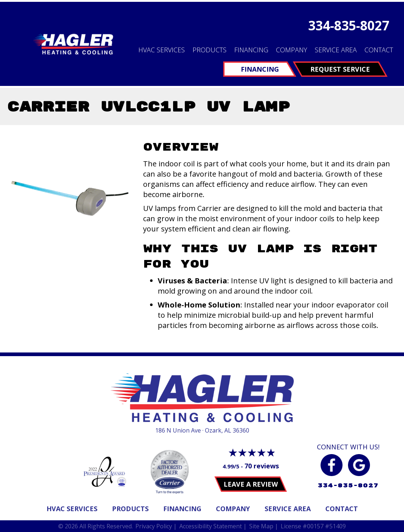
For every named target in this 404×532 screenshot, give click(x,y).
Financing (251, 50)
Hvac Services (72, 509)
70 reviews (262, 466)
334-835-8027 (349, 25)
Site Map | (264, 526)
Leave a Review (251, 484)
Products (210, 50)
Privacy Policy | (156, 526)
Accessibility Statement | (213, 526)
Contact (379, 50)
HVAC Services (162, 50)
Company (291, 50)
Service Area (336, 50)
